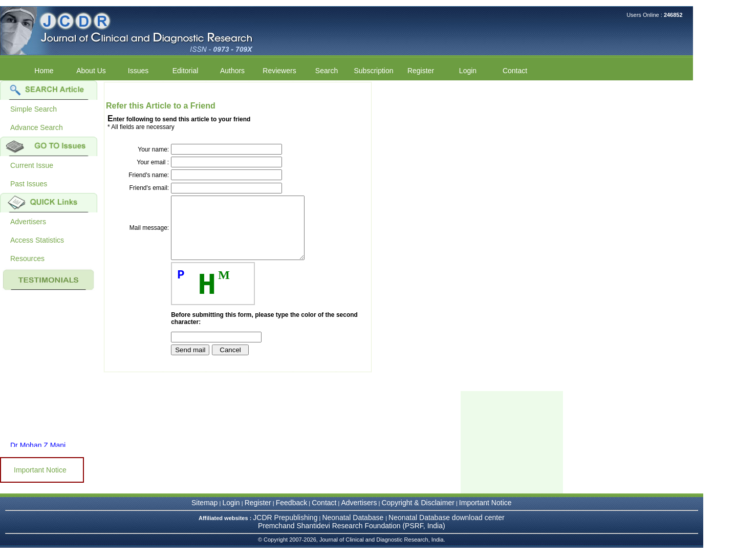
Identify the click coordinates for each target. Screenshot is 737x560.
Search (327, 71)
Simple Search (34, 109)
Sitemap (204, 515)
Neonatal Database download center (447, 530)
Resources (27, 259)
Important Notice (40, 470)
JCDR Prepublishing (285, 530)
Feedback (291, 515)
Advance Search (37, 127)
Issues (138, 71)
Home (44, 71)
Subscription (373, 71)
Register (421, 71)
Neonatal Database (354, 530)
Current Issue (32, 165)
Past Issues (29, 184)
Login (468, 71)
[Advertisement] (512, 455)
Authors (232, 71)
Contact (515, 71)
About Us (91, 71)
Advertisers (28, 222)
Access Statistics (37, 240)
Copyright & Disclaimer (418, 515)
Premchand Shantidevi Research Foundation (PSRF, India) (352, 538)
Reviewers (279, 71)
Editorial (186, 71)
